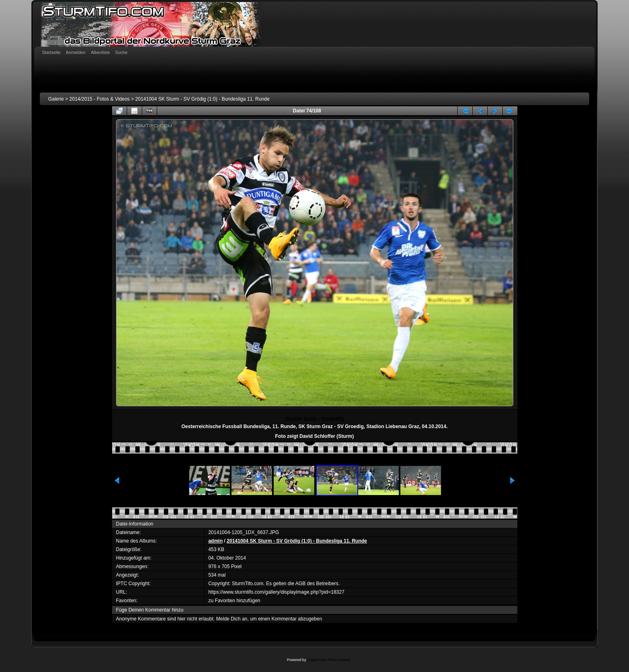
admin (215, 541)
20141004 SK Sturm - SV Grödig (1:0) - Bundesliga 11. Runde (202, 99)
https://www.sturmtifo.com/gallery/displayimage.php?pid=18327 (276, 592)
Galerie (56, 99)
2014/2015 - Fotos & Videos (100, 99)
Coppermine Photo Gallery (329, 660)
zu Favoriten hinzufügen (234, 601)
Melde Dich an (232, 619)
